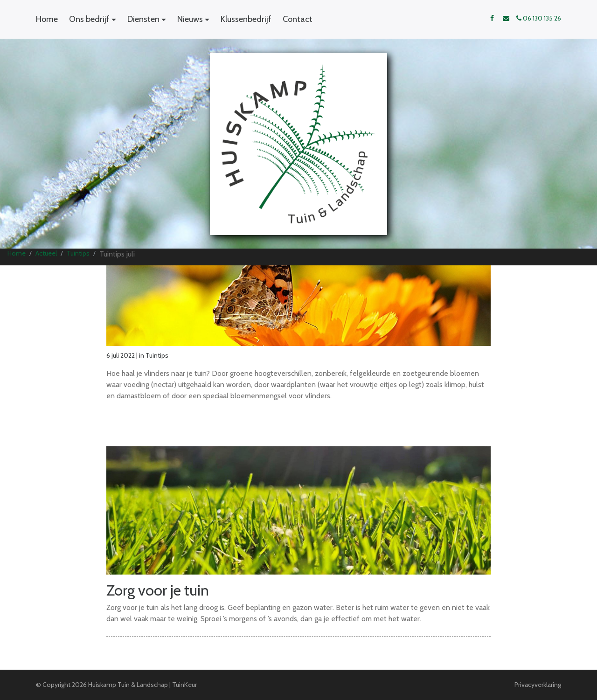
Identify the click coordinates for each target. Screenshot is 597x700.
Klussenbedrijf (246, 19)
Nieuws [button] (190, 19)
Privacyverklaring (538, 685)
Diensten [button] (143, 19)
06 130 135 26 (539, 18)
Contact (298, 19)
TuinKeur (184, 685)
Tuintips (78, 253)
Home (47, 19)
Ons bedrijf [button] (89, 19)
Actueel (46, 253)
